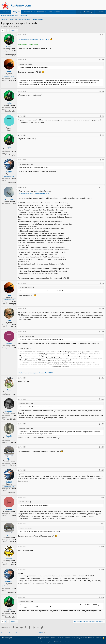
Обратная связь (44, 638)
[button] (34, 12)
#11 (103, 378)
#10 (103, 332)
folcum (9, 509)
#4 (103, 116)
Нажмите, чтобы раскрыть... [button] (61, 367)
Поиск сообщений (21, 15)
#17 (103, 524)
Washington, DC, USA (9, 419)
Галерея (41, 12)
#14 (103, 447)
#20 (103, 597)
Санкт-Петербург (10, 55)
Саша (9, 390)
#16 (103, 498)
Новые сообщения (7, 15)
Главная (6, 12)
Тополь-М (9, 199)
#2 (103, 60)
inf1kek (9, 559)
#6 (103, 160)
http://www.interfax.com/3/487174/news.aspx (35, 193)
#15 (103, 470)
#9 (103, 309)
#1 (103, 35)
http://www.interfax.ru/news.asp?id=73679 (34, 39)
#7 (103, 187)
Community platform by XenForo (53, 642)
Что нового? (28, 12)
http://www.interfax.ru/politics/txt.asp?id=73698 (35, 373)
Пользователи (54, 12)
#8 (103, 283)
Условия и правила (57, 638)
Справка (91, 638)
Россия (13, 327)
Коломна (13, 465)
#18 (103, 547)
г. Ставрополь (11, 182)
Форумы (16, 12)
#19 (103, 570)
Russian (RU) (7, 638)
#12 (103, 399)
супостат (9, 411)
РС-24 (9, 459)
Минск (14, 516)
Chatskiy (9, 436)
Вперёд (13, 30)
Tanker (9, 344)
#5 (103, 135)
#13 (103, 424)
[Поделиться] (100, 35)
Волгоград (12, 80)
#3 (103, 91)
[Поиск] (100, 12)
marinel (5, 26)
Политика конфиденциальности (76, 638)
